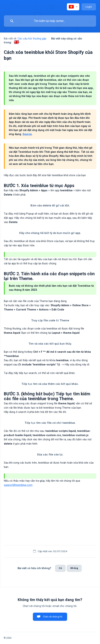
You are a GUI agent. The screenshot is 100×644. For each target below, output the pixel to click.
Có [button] (60, 568)
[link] (17, 42)
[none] (73, 7)
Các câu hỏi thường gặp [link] (32, 39)
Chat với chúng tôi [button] (53, 617)
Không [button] (74, 568)
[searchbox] (50, 21)
